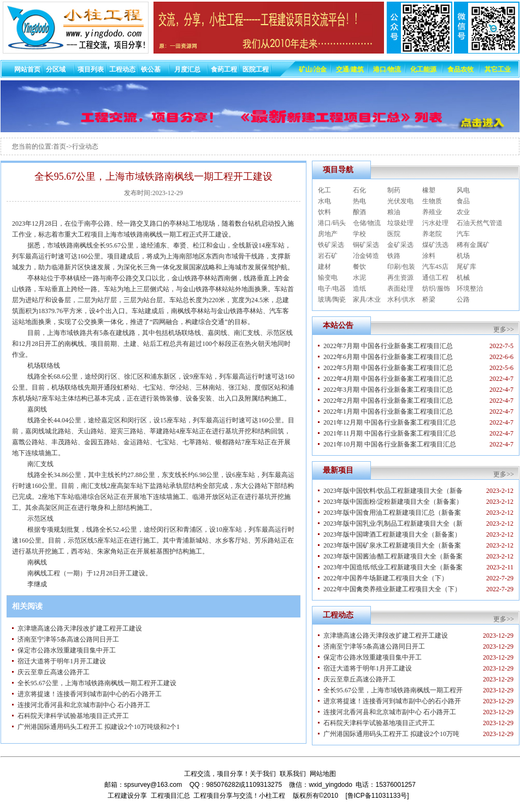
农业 (463, 212)
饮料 (324, 212)
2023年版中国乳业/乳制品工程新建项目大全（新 (393, 523)
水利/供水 (401, 299)
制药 (394, 190)
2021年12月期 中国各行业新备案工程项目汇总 (390, 422)
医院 (394, 234)
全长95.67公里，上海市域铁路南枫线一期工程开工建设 (97, 683)
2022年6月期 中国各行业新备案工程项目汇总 (388, 357)
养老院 (432, 234)
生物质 (432, 201)
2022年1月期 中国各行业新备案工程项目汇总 (388, 411)
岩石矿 (328, 256)
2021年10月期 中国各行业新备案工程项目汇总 (390, 444)
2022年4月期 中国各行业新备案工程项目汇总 (388, 379)
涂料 (429, 256)
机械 (463, 278)
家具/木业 (367, 299)
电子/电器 (332, 289)
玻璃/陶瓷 (332, 299)
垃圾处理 (400, 223)
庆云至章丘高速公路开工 (54, 672)
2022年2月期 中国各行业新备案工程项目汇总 (388, 401)
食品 (463, 201)
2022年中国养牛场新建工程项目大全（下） (386, 578)
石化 (359, 190)
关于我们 (263, 774)
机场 (463, 256)
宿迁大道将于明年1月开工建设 (62, 661)
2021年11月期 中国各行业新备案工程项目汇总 (390, 433)
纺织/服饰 (436, 289)
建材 (324, 267)
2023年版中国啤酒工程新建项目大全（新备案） (392, 534)
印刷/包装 (401, 267)
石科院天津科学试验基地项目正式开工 (73, 716)
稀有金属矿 (473, 245)
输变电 (328, 278)
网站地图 (323, 774)
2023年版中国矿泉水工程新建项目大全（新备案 (392, 545)
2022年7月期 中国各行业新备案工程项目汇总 (388, 346)
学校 (359, 234)
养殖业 (432, 212)
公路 (463, 299)
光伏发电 (400, 201)
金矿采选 (400, 245)
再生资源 (400, 278)
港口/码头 (332, 223)
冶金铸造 (366, 256)
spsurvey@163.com (153, 785)
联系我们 (293, 774)
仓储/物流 (367, 223)
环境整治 (470, 289)
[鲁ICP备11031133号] (377, 796)
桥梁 (429, 299)
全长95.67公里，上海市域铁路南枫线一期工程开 (393, 690)
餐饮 (359, 267)
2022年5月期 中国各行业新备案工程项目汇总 (388, 368)
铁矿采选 (331, 245)
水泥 (359, 278)
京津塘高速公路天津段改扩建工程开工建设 (80, 628)
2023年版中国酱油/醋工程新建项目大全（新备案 (393, 556)
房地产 (328, 234)
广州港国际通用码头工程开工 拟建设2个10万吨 (391, 734)
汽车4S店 (436, 267)
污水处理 (435, 223)
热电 (359, 201)
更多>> (504, 329)
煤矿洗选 (435, 245)
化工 (324, 190)
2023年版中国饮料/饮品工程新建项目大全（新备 (393, 491)
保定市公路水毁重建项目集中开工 (67, 650)
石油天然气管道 (480, 223)
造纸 (359, 289)
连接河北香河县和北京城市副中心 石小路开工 (84, 705)
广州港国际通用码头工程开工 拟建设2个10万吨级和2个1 (99, 727)
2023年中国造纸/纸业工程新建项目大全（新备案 (393, 567)
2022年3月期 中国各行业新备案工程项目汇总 (388, 390)
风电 (463, 190)
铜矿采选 (366, 245)
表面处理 (400, 289)
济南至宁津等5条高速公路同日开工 (68, 639)
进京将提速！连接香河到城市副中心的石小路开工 (90, 694)
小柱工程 (272, 796)
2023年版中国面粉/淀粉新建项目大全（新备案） (393, 502)
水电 (324, 201)
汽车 (463, 234)
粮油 (394, 212)
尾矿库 (466, 267)
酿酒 (359, 212)
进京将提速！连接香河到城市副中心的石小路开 (392, 701)
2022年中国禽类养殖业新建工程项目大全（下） (392, 589)
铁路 (394, 256)
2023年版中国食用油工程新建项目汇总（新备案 (392, 513)
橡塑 (429, 190)
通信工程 (435, 278)
